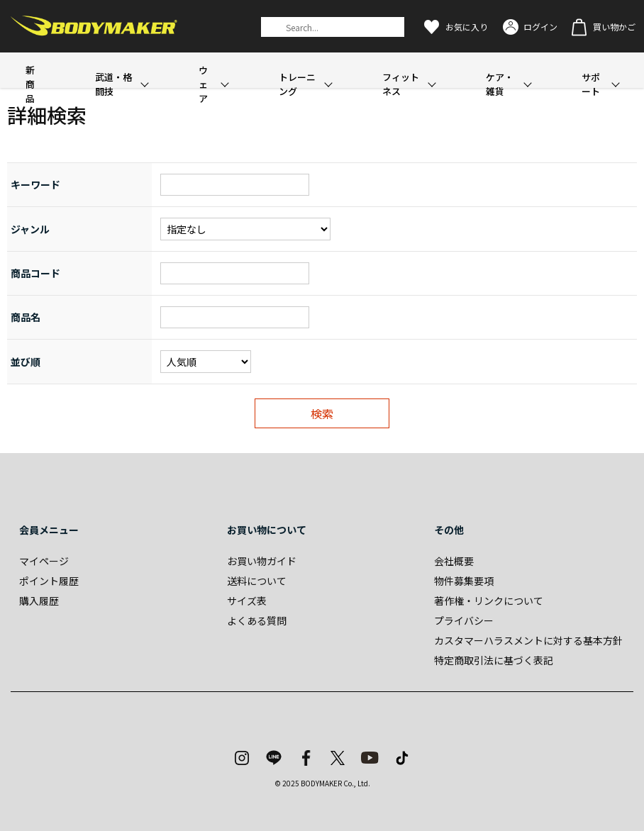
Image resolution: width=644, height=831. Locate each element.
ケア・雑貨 (500, 84)
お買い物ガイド (262, 561)
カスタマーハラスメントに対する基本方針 (528, 640)
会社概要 (454, 561)
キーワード (35, 184)
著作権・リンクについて (489, 601)
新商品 (30, 84)
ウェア (203, 84)
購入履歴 (39, 601)
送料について (257, 581)
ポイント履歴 (49, 581)
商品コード (35, 273)
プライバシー (464, 620)
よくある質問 (257, 620)
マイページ (44, 561)
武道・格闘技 (113, 84)
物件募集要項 (464, 581)
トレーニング (297, 84)
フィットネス (401, 84)
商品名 (26, 317)
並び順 (26, 362)
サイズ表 (247, 601)
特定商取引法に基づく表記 (494, 660)
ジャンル (30, 229)
